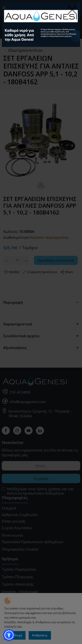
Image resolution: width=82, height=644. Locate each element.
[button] (9, 635)
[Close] (72, 10)
